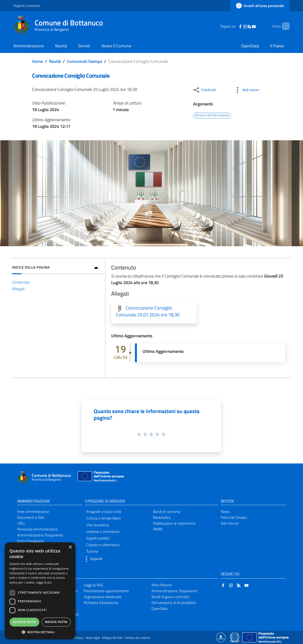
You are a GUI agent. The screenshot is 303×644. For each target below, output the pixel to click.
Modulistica (162, 517)
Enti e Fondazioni (31, 541)
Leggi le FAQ (93, 585)
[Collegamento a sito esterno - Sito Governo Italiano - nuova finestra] (235, 637)
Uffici (21, 523)
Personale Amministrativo (37, 529)
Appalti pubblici (98, 538)
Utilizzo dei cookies (137, 638)
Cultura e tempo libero (104, 518)
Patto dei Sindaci (234, 517)
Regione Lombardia (27, 6)
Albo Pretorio (162, 585)
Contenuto (21, 282)
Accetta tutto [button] (24, 622)
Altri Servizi (230, 523)
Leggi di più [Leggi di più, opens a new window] (44, 582)
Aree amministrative (33, 511)
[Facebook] (234, 26)
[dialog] (40, 591)
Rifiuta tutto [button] (56, 622)
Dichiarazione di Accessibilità (174, 603)
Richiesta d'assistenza (101, 603)
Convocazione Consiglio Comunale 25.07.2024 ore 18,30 (148, 311)
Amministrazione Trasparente (40, 535)
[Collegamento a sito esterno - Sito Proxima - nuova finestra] (221, 637)
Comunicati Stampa (84, 61)
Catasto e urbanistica (103, 545)
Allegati (18, 289)
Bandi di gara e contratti (170, 597)
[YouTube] (248, 26)
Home (37, 61)
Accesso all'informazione (212, 115)
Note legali (93, 638)
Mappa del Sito (112, 638)
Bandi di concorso (167, 511)
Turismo (92, 551)
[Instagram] (239, 26)
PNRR (158, 529)
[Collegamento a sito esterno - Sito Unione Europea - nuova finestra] (100, 477)
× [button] (70, 547)
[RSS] (243, 26)
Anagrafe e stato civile (104, 511)
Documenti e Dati (31, 517)
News (225, 511)
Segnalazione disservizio (102, 597)
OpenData (160, 608)
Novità (55, 61)
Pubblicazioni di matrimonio (174, 523)
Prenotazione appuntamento (106, 591)
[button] (92, 559)
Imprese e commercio (103, 531)
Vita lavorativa (98, 525)
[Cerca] (284, 26)
